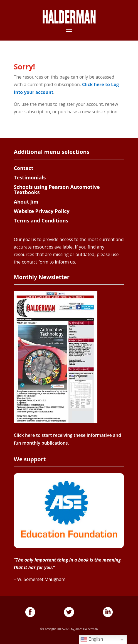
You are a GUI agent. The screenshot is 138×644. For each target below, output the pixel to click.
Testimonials (30, 177)
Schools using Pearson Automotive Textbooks (57, 190)
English (92, 640)
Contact (24, 168)
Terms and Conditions (41, 220)
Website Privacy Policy (42, 211)
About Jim (26, 202)
